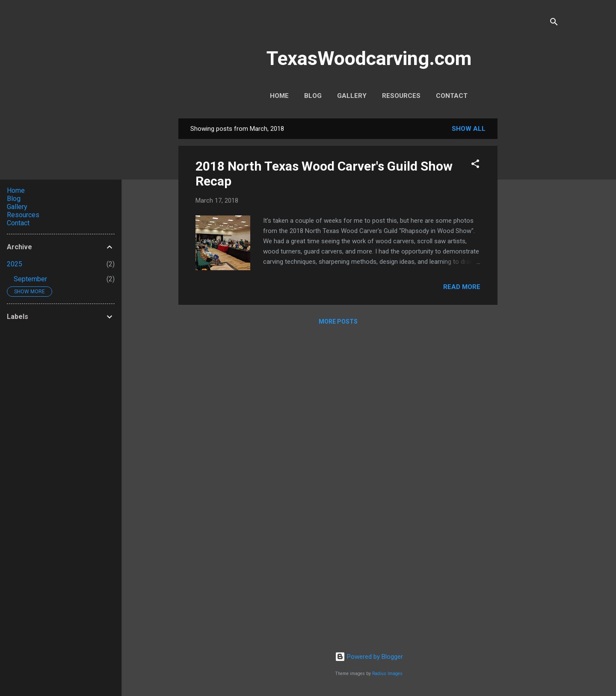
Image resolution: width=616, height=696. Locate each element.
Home (279, 96)
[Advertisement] (532, 247)
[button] (475, 165)
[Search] (554, 23)
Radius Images (387, 674)
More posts (338, 321)
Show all (469, 129)
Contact (452, 96)
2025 (15, 264)
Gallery (352, 96)
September (30, 279)
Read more (462, 287)
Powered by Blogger (369, 657)
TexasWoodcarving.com (369, 58)
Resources (401, 96)
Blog (313, 96)
